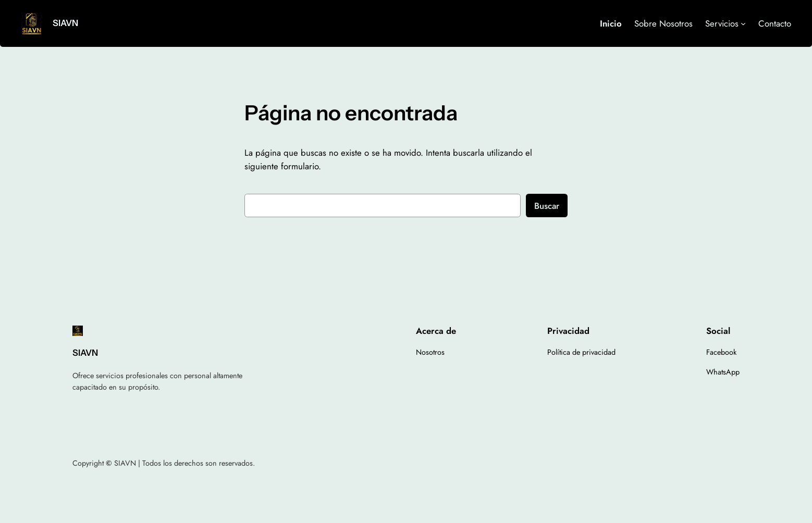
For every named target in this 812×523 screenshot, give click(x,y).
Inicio (611, 23)
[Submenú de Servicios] (743, 23)
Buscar (547, 206)
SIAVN (65, 23)
